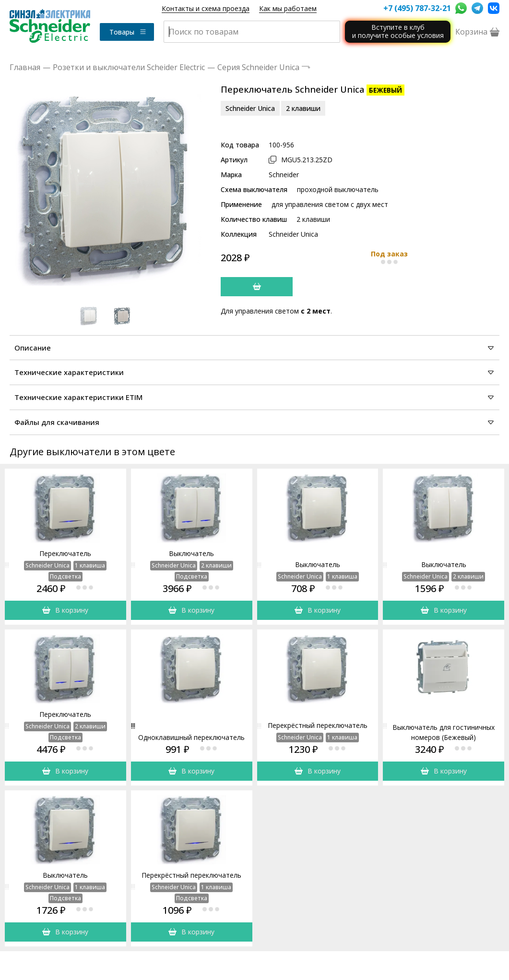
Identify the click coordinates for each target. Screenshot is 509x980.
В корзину (65, 610)
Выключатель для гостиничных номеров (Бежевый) (444, 732)
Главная (25, 67)
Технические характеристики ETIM (254, 397)
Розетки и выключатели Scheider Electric (129, 67)
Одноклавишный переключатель (191, 737)
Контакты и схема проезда (206, 8)
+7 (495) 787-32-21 (417, 8)
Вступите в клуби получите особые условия (398, 31)
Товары (128, 32)
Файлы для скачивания (254, 422)
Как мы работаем (288, 8)
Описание (254, 348)
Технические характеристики (254, 372)
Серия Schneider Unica (258, 67)
